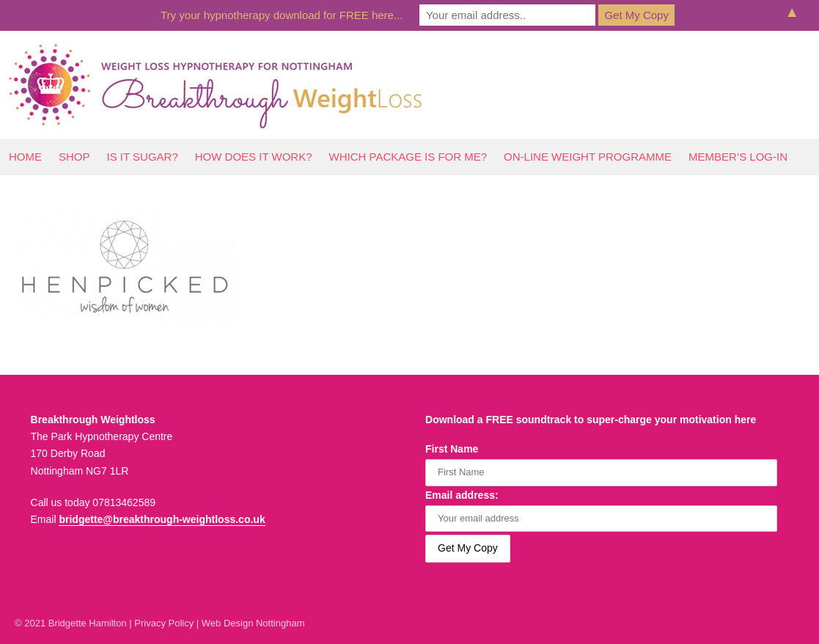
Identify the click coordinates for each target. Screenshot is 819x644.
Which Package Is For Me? (408, 157)
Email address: (462, 495)
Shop (74, 157)
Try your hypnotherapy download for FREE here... (282, 15)
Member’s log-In (738, 157)
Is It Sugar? (143, 157)
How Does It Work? (254, 157)
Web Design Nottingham (253, 623)
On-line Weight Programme (588, 157)
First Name (452, 449)
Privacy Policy (164, 623)
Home (25, 157)
